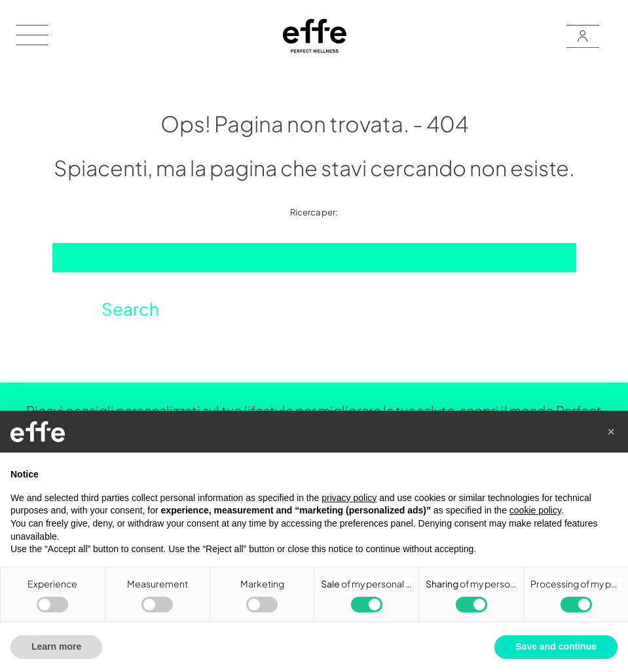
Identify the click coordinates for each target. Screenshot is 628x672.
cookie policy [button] (535, 510)
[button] (611, 432)
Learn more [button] (56, 646)
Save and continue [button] (556, 646)
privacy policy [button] (349, 498)
